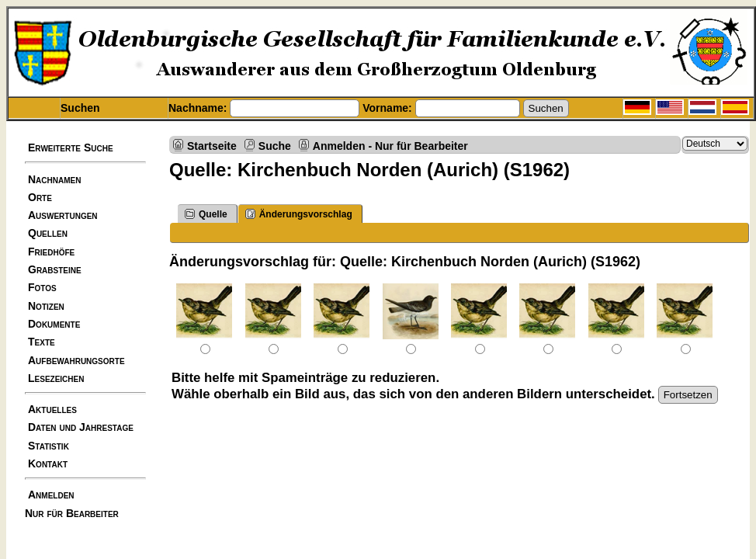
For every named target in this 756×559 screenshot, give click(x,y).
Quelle (206, 214)
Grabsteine (55, 269)
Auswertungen (63, 215)
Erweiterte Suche (71, 148)
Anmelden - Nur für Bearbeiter (390, 146)
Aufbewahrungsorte (76, 360)
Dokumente (54, 324)
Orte (40, 197)
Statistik (49, 446)
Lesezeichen (56, 378)
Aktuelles (52, 409)
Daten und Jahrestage (81, 427)
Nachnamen (54, 179)
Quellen (48, 233)
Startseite (212, 146)
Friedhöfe (51, 252)
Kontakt (48, 464)
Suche (275, 146)
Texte (42, 342)
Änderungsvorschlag (299, 214)
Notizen (46, 306)
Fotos (42, 287)
